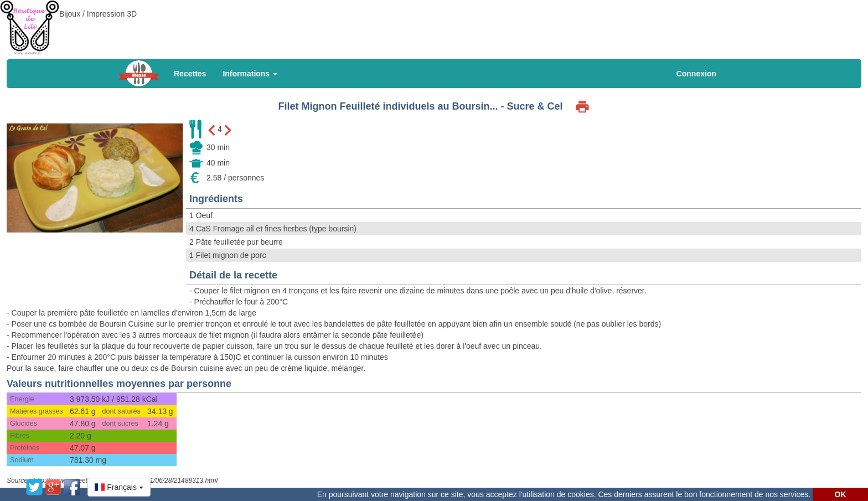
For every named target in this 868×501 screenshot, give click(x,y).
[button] (119, 487)
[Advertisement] (434, 25)
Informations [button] (250, 74)
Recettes (190, 74)
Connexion (696, 74)
